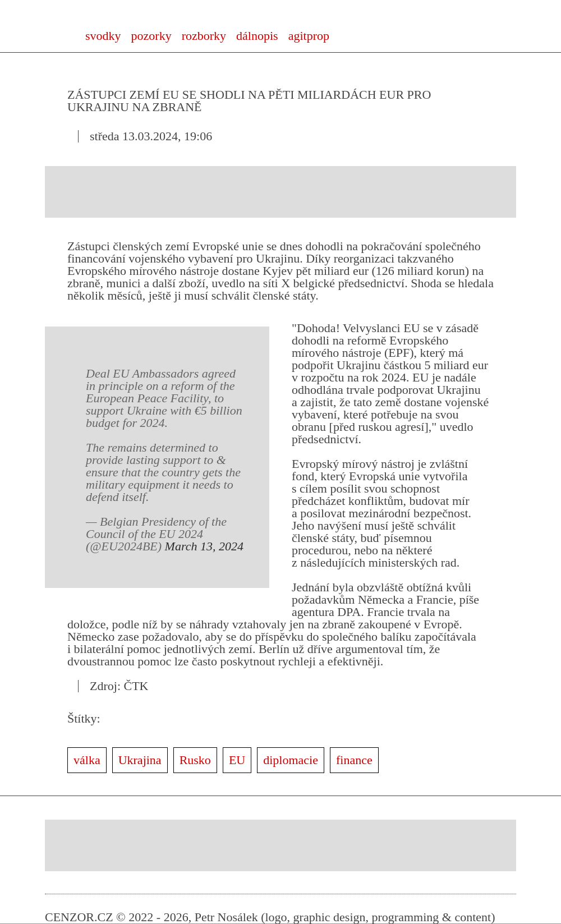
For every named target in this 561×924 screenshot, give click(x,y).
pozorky (151, 36)
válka (87, 760)
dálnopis (257, 36)
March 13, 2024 (204, 546)
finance (354, 760)
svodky (103, 36)
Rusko (195, 760)
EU (237, 760)
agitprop (309, 36)
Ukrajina (140, 760)
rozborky (204, 36)
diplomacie (291, 760)
